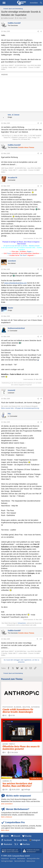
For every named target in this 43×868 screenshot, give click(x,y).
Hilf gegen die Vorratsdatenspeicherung (27, 408)
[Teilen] (38, 31)
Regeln (29, 252)
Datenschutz (31, 861)
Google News (22, 840)
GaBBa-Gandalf (8, 18)
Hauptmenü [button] (4, 3)
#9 (41, 422)
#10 (41, 639)
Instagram (36, 840)
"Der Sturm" (23, 255)
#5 (41, 269)
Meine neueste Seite (7, 408)
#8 (41, 399)
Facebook (8, 840)
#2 (41, 123)
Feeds (6, 836)
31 (5, 715)
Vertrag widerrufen (33, 859)
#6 (41, 316)
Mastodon (8, 844)
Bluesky (28, 836)
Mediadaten (21, 859)
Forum (9, 253)
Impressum (5, 859)
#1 (41, 31)
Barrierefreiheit (20, 861)
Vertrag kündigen (7, 861)
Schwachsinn (22, 623)
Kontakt (13, 859)
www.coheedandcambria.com (15, 283)
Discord (17, 836)
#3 (41, 153)
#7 (41, 337)
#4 (41, 186)
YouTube (26, 844)
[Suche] (41, 3)
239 (5, 789)
